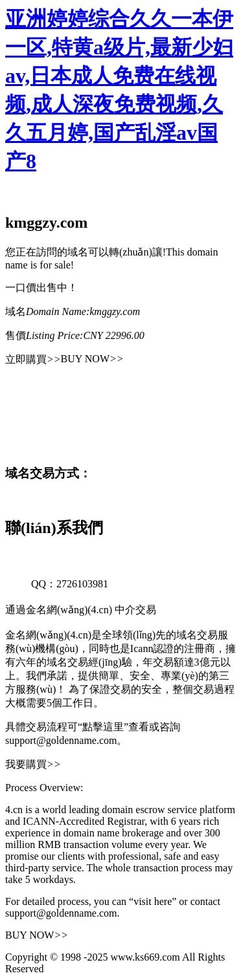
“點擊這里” (103, 727)
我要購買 (33, 764)
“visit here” (153, 901)
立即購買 (33, 359)
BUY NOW (92, 359)
